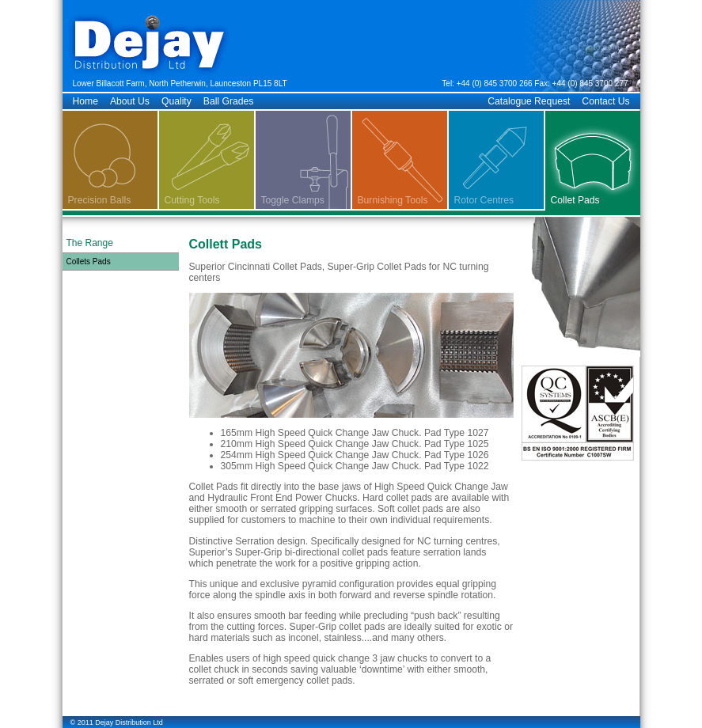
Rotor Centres (484, 200)
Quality (176, 101)
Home (85, 101)
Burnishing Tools (393, 200)
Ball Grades (229, 101)
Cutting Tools (192, 200)
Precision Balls (100, 200)
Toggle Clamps (293, 200)
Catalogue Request (529, 101)
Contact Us (605, 101)
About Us (130, 101)
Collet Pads (575, 200)
